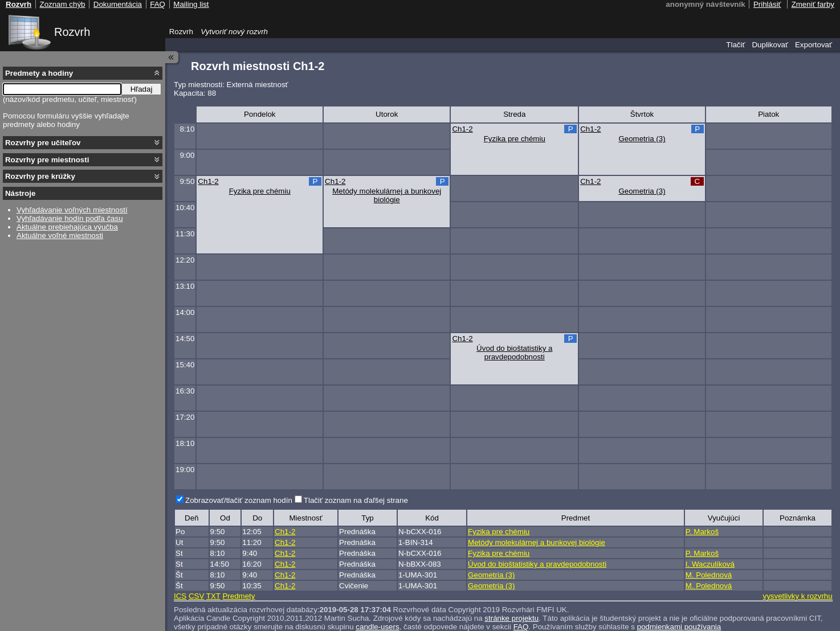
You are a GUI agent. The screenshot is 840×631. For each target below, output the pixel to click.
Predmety (238, 596)
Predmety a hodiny (39, 73)
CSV (196, 596)
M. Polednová (709, 575)
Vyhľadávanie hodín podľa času (70, 218)
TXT (213, 596)
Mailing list (191, 4)
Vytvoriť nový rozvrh (234, 32)
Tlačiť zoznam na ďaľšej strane (356, 500)
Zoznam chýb (62, 4)
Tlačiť (735, 45)
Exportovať (814, 45)
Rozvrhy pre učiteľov (43, 143)
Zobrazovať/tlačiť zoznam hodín (239, 500)
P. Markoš (702, 532)
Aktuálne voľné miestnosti (60, 235)
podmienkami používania (679, 627)
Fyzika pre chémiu (515, 139)
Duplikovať (770, 45)
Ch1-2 (462, 129)
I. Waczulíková (710, 564)
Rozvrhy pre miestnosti (47, 160)
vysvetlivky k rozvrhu (797, 596)
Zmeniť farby (813, 4)
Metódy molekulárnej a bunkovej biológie (387, 195)
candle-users (377, 627)
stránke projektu (511, 618)
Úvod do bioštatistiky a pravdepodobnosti (514, 353)
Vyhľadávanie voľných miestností (72, 210)
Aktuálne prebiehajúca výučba (67, 227)
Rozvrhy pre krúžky (40, 176)
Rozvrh (72, 32)
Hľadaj (142, 89)
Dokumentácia (118, 4)
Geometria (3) (642, 139)
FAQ (521, 627)
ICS (180, 596)
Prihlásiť (767, 4)
